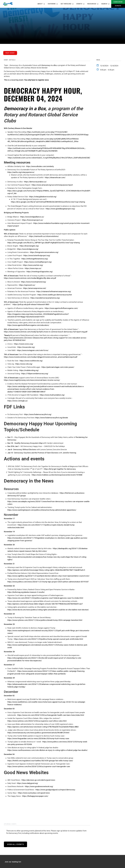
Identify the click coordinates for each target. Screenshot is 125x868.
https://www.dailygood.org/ (27, 783)
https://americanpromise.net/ (35, 288)
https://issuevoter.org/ (26, 347)
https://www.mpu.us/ (33, 268)
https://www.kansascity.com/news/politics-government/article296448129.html (38, 733)
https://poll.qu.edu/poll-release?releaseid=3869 (31, 304)
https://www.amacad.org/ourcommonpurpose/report (52, 185)
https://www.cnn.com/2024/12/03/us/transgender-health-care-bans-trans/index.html (51, 715)
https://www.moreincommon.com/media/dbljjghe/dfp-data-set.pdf (30, 278)
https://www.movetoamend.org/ (33, 282)
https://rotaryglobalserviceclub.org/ (43, 197)
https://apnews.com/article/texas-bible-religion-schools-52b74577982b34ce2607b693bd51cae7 (45, 604)
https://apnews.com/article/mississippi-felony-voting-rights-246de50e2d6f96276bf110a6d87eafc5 (46, 570)
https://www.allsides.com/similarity (40, 166)
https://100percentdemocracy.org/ (35, 374)
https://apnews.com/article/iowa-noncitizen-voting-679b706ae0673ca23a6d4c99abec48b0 (43, 727)
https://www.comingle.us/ (18, 401)
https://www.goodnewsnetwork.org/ (39, 786)
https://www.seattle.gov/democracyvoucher (55, 295)
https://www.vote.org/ (24, 364)
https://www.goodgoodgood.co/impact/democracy (55, 790)
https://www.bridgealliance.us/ (32, 217)
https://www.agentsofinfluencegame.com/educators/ (28, 325)
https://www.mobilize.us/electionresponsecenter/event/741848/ (57, 475)
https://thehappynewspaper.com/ (35, 796)
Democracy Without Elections (25, 450)
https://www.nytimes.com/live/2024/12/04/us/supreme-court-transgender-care (39, 766)
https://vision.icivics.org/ (24, 344)
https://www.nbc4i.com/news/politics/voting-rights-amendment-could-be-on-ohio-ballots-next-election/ (48, 610)
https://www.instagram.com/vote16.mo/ (33, 350)
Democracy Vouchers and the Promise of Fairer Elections (36, 453)
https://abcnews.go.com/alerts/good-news (38, 780)
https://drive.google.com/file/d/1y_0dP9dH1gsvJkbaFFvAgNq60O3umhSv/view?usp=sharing (44, 243)
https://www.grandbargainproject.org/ (60, 209)
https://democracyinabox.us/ (35, 182)
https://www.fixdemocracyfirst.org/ (38, 414)
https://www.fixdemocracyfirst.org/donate (52, 418)
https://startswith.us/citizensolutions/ (44, 236)
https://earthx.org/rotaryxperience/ (21, 172)
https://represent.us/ (27, 285)
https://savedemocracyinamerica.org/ (45, 298)
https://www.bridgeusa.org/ (28, 249)
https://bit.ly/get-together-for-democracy (60, 469)
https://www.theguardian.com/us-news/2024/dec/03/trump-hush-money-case (38, 738)
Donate (118, 6)
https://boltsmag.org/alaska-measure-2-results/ (26, 592)
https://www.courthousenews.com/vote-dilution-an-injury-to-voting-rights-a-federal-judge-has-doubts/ (48, 750)
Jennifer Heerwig (69, 453)
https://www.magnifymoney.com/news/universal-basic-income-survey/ (32, 380)
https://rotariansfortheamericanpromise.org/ (54, 291)
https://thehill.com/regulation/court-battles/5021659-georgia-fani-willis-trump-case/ (40, 761)
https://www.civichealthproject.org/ (38, 262)
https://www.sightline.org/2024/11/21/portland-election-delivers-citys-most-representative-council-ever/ (48, 576)
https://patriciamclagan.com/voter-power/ (58, 367)
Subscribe (118, 2)
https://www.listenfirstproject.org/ (37, 255)
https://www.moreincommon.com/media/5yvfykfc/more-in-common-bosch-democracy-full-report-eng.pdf (46, 332)
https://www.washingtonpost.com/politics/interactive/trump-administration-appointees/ (42, 510)
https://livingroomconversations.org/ (44, 252)
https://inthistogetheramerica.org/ (35, 259)
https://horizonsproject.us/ (33, 220)
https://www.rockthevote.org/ (31, 361)
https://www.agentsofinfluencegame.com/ (61, 308)
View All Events (15, 844)
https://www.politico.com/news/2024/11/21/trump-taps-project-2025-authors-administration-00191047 (48, 582)
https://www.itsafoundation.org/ (52, 395)
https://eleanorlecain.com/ (55, 177)
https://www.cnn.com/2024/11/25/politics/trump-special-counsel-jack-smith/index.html (48, 639)
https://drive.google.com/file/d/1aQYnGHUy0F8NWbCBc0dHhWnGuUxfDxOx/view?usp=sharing (48, 202)
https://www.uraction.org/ (33, 265)
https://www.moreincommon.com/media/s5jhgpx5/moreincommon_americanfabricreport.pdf (41, 357)
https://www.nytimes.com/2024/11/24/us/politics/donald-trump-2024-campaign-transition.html (45, 620)
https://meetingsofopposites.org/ (40, 272)
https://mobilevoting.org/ (29, 370)
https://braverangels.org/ (29, 246)
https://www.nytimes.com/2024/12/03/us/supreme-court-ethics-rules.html (37, 721)
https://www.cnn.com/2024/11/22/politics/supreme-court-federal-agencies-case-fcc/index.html (45, 598)
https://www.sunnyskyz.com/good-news (34, 793)
